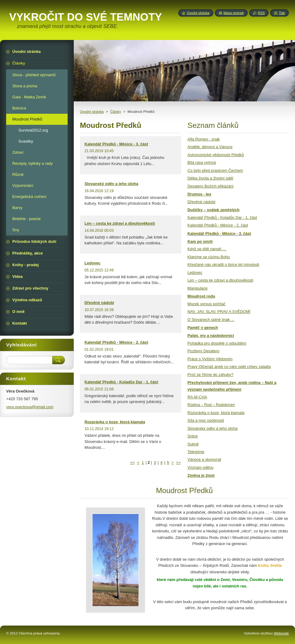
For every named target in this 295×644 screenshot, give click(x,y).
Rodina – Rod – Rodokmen (211, 405)
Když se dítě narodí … (207, 249)
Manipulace (197, 288)
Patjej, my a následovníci (211, 336)
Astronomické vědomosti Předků (216, 155)
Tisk (282, 13)
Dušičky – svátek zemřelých (213, 210)
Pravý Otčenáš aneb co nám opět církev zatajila (229, 367)
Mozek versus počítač (206, 304)
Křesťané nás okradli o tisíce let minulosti (223, 265)
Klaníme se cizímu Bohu (209, 257)
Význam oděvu (201, 467)
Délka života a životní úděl (210, 178)
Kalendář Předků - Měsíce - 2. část (116, 342)
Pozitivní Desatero (203, 351)
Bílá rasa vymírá (202, 162)
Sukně (193, 444)
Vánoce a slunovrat (204, 459)
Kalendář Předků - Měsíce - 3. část (116, 144)
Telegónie (196, 452)
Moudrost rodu (201, 296)
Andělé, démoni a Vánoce (210, 147)
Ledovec (92, 263)
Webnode (281, 633)
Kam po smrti (200, 241)
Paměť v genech (203, 328)
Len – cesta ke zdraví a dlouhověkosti (120, 223)
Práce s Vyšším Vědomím (210, 359)
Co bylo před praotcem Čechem (215, 170)
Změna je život (201, 475)
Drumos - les (199, 194)
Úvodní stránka (92, 112)
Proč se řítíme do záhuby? (210, 375)
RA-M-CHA (197, 397)
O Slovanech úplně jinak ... (211, 320)
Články (116, 112)
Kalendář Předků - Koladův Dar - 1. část (121, 382)
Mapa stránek (234, 13)
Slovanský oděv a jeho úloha (111, 184)
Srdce (193, 436)
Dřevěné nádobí (99, 303)
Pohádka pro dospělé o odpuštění (217, 343)
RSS (261, 13)
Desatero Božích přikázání (210, 186)
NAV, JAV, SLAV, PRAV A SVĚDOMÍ (219, 312)
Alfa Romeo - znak (204, 139)
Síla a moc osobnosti (206, 420)
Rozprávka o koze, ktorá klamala (115, 422)
